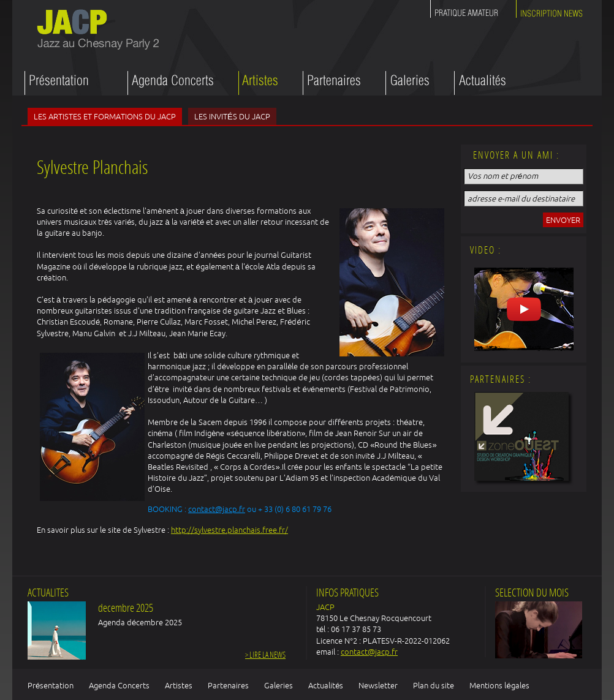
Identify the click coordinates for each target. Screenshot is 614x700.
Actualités (326, 685)
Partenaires (228, 685)
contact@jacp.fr (217, 509)
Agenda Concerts (119, 685)
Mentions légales (499, 685)
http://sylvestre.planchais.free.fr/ (229, 530)
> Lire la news (265, 656)
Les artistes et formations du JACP (105, 116)
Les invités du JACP (232, 116)
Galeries (279, 685)
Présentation (51, 685)
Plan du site (434, 685)
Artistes (179, 685)
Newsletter (378, 685)
